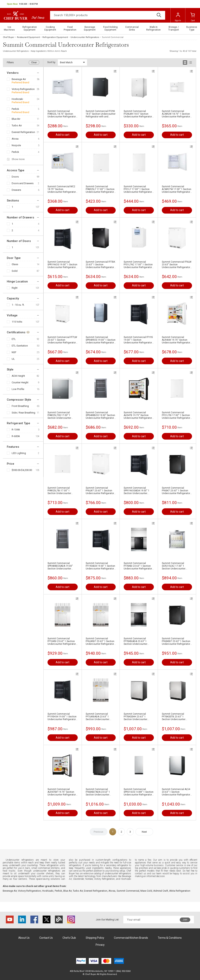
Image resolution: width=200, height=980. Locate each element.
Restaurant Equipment (28, 37)
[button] (22, 4)
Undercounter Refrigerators (85, 37)
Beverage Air (19, 79)
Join (185, 920)
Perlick (15, 109)
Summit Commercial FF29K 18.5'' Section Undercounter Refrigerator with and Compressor (101, 114)
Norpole (16, 145)
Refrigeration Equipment (55, 37)
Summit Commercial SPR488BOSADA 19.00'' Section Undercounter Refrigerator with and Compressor (60, 566)
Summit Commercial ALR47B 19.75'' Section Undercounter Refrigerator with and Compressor (138, 415)
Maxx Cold (146, 891)
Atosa (15, 139)
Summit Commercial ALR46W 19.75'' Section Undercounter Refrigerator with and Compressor (176, 340)
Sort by (51, 62)
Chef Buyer (9, 37)
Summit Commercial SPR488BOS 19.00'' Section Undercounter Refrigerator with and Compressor (100, 415)
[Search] (108, 15)
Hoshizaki (17, 99)
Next (144, 832)
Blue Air (16, 119)
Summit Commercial (128, 891)
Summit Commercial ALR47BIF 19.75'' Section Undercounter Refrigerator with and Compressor (62, 792)
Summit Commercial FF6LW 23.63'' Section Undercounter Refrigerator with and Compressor (177, 265)
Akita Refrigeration (180, 891)
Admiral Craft (161, 891)
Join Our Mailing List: (107, 920)
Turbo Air (17, 125)
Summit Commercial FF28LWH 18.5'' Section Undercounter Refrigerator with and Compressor (138, 114)
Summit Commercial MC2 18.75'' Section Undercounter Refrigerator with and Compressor (62, 189)
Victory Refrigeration (23, 89)
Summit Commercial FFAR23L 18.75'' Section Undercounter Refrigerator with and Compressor (62, 114)
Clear (34, 62)
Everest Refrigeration (23, 132)
